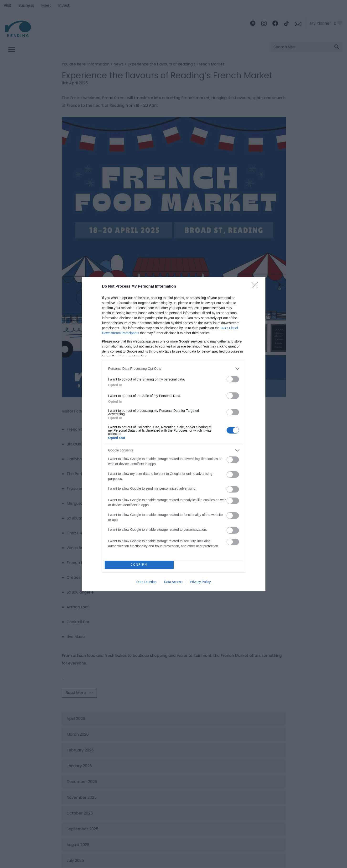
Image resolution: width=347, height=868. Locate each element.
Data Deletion (147, 582)
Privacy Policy (200, 582)
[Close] (256, 287)
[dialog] (174, 434)
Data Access (173, 582)
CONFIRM (139, 565)
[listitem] (174, 369)
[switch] (233, 379)
